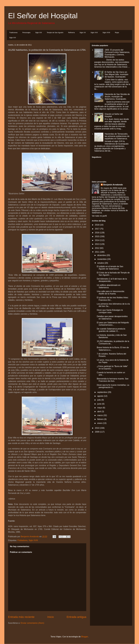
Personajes (26, 33)
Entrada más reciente (21, 617)
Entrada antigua (76, 617)
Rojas (117, 33)
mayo (100, 408)
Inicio (51, 617)
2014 (97, 240)
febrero (101, 419)
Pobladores (23, 540)
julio (99, 400)
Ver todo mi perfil (99, 216)
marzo (100, 415)
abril (99, 412)
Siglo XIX (39, 33)
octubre (101, 263)
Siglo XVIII (106, 33)
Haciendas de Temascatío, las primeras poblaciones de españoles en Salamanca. (117, 136)
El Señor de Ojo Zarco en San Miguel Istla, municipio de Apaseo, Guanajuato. (116, 74)
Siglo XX (83, 33)
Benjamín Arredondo (113, 185)
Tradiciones (13, 33)
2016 (97, 233)
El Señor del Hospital (43, 16)
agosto (101, 396)
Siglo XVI (13, 38)
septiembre (103, 392)
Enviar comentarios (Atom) (32, 623)
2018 (97, 225)
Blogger (85, 637)
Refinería (71, 33)
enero (100, 423)
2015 (97, 236)
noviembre (102, 259)
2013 (97, 244)
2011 (97, 252)
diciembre (102, 255)
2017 (97, 229)
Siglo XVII (94, 33)
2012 (97, 248)
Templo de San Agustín (55, 33)
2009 (97, 432)
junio (100, 404)
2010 (97, 428)
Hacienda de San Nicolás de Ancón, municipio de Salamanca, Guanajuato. (117, 97)
